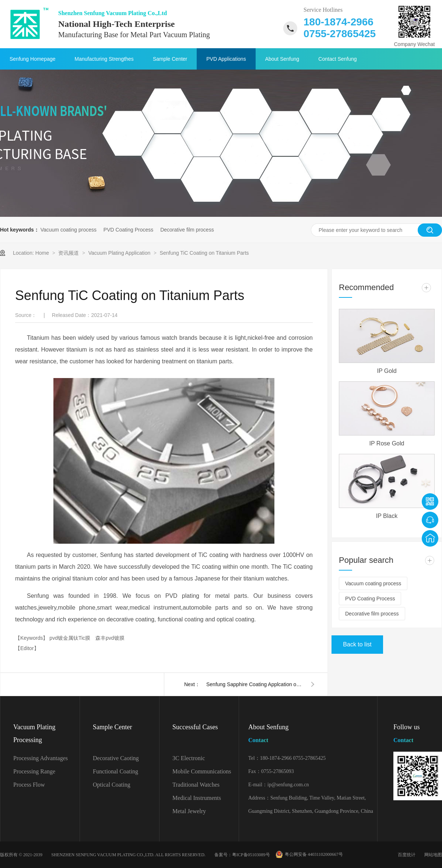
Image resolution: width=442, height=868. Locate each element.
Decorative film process (187, 230)
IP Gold (387, 371)
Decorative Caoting (116, 758)
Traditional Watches (196, 785)
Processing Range (34, 771)
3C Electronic (189, 758)
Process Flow (29, 785)
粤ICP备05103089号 (251, 855)
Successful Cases (195, 727)
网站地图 (433, 855)
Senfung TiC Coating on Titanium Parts (204, 253)
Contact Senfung (337, 59)
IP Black (387, 516)
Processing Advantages (41, 758)
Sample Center (170, 59)
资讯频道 (69, 253)
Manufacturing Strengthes (104, 59)
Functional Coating (115, 771)
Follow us (418, 735)
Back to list (357, 644)
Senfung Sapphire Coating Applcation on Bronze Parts (254, 684)
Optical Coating (112, 785)
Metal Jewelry (189, 811)
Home (43, 253)
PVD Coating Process (128, 230)
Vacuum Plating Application (120, 253)
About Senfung (282, 59)
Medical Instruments (197, 798)
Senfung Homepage (33, 59)
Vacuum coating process (69, 230)
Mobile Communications (202, 771)
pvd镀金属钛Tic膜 (71, 638)
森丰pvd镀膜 (110, 638)
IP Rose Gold (387, 443)
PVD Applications (226, 59)
